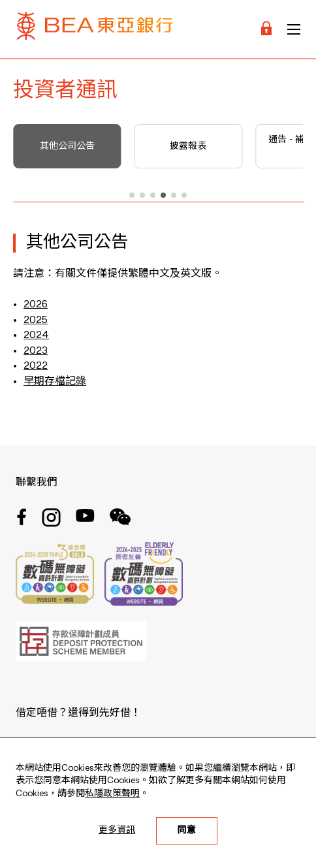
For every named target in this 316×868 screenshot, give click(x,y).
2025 (36, 320)
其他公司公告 (67, 146)
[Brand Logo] (95, 29)
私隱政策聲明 (112, 794)
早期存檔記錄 (55, 382)
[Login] (266, 29)
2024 (36, 335)
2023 (36, 351)
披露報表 (188, 146)
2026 (36, 305)
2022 (36, 366)
